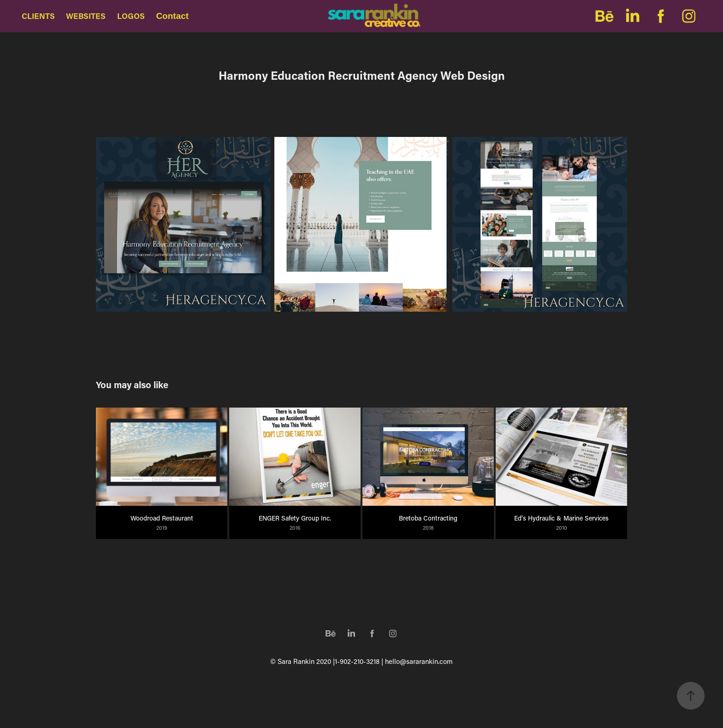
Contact (172, 16)
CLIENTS (38, 16)
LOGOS (131, 16)
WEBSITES (86, 16)
